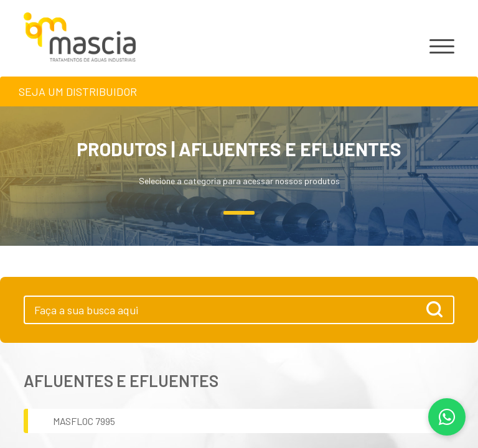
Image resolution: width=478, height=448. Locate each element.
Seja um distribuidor (78, 91)
